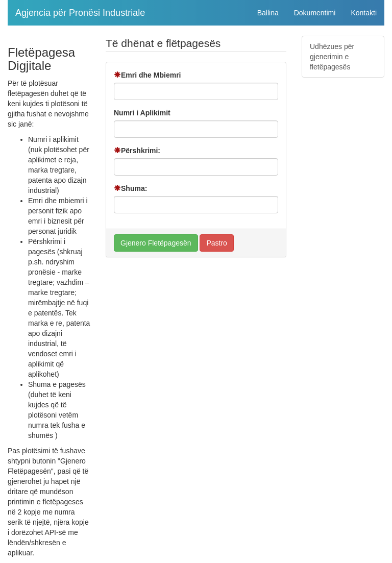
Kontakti (364, 13)
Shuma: (130, 188)
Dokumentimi (315, 13)
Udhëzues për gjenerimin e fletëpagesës (332, 57)
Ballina (268, 13)
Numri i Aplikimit (142, 113)
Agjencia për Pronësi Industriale (80, 13)
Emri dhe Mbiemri (147, 75)
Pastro (216, 243)
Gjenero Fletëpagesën (156, 243)
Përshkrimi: (137, 151)
